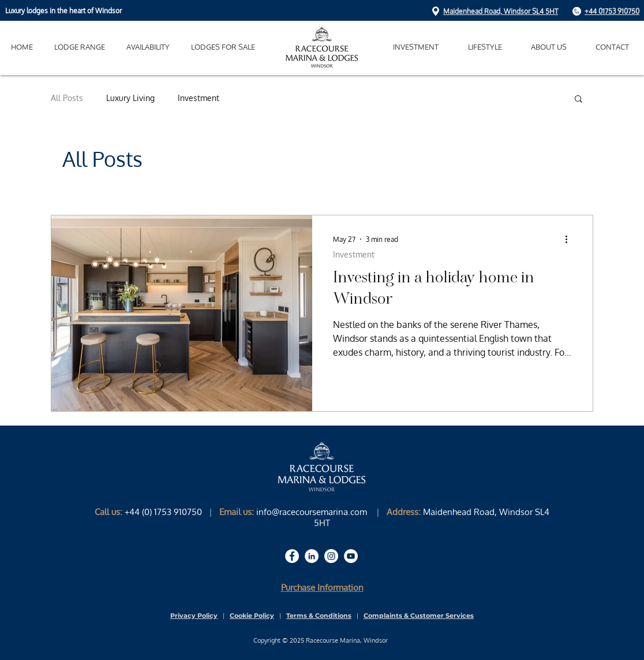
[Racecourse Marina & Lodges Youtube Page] (351, 556)
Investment (199, 98)
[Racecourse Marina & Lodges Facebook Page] (292, 556)
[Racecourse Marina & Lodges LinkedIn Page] (312, 556)
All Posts (67, 98)
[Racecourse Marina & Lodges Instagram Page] (331, 556)
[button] (485, 47)
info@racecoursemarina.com (312, 512)
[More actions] (570, 239)
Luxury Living (130, 98)
